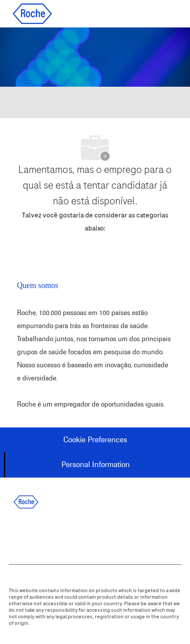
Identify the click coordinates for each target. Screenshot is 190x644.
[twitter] (63, 534)
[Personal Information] (96, 465)
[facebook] (16, 534)
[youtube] (110, 534)
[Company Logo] (32, 13)
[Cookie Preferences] (95, 440)
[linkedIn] (39, 534)
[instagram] (86, 534)
